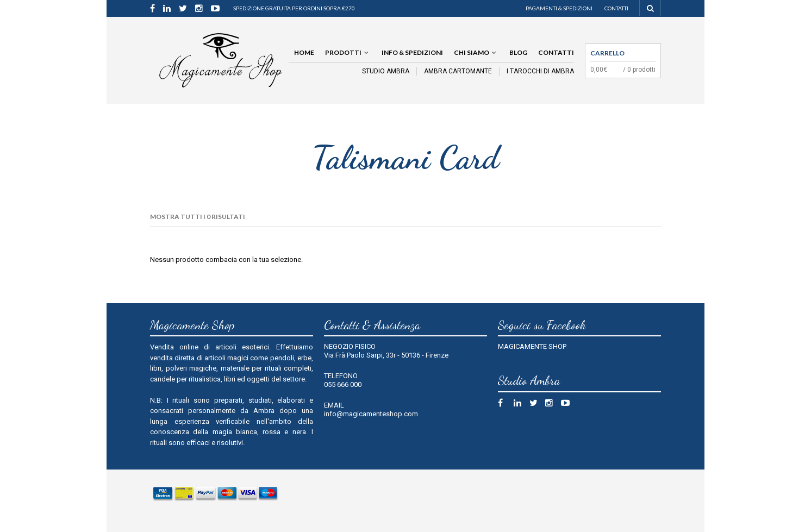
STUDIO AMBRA (386, 71)
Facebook (505, 405)
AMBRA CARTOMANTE (458, 71)
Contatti (616, 8)
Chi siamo (472, 52)
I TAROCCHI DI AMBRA (540, 71)
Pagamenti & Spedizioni (559, 8)
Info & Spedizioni (412, 52)
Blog (518, 52)
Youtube (568, 405)
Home (304, 52)
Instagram (552, 405)
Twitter (536, 405)
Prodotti (343, 52)
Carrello (607, 53)
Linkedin (520, 405)
